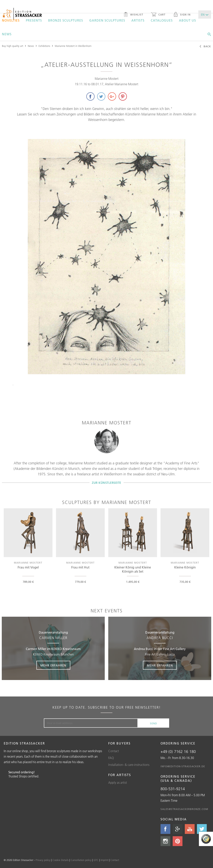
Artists (138, 20)
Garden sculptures (107, 20)
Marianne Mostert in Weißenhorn (73, 46)
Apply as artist (118, 783)
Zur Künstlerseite (106, 483)
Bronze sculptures (66, 20)
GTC (96, 860)
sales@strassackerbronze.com (184, 809)
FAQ (111, 758)
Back (205, 47)
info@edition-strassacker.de (183, 766)
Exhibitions (44, 46)
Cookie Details (60, 860)
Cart (158, 15)
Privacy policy (43, 860)
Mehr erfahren (53, 665)
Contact (114, 751)
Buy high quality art (13, 46)
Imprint (104, 860)
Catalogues (162, 20)
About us (187, 20)
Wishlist (133, 15)
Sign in (182, 15)
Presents (34, 20)
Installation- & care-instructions (129, 765)
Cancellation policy (81, 860)
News (7, 34)
